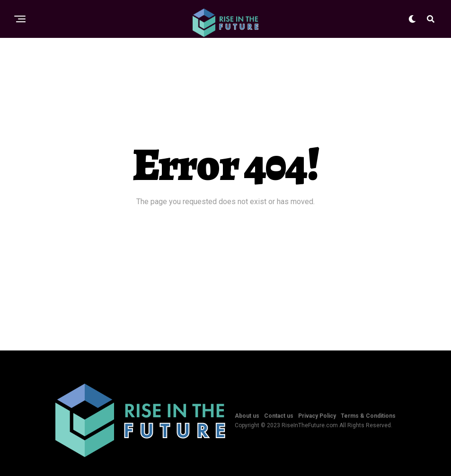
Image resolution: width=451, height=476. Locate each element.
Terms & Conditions (368, 416)
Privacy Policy (317, 416)
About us (247, 416)
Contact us (279, 416)
